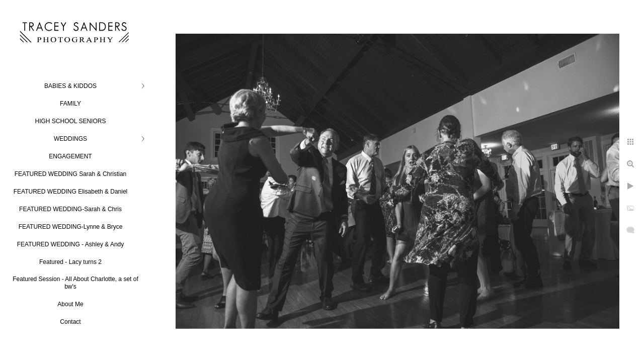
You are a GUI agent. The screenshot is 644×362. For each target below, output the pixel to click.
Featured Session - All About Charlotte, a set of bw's (75, 283)
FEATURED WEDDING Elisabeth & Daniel (71, 192)
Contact (70, 322)
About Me (70, 304)
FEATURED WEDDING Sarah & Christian (71, 174)
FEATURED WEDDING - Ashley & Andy (71, 244)
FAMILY (70, 104)
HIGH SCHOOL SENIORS (71, 121)
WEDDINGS (70, 139)
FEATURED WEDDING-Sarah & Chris (70, 209)
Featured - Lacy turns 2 (70, 262)
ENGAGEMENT (70, 156)
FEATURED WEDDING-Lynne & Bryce (71, 227)
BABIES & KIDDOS (70, 86)
